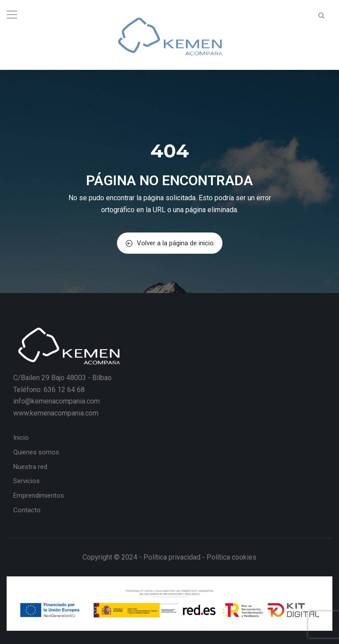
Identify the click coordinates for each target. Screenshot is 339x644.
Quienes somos (36, 452)
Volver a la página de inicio (170, 243)
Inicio (21, 438)
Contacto (27, 510)
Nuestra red (30, 467)
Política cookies (232, 557)
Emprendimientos (39, 495)
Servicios (26, 481)
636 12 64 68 (64, 390)
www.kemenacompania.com (56, 413)
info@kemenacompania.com (56, 401)
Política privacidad (172, 557)
